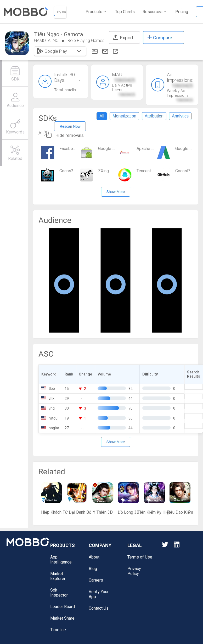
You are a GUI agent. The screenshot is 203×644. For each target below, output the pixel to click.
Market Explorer (58, 576)
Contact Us (99, 608)
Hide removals (65, 135)
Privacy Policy (134, 571)
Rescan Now (70, 126)
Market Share (62, 618)
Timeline (58, 630)
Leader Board (63, 607)
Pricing (182, 12)
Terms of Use (140, 557)
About (94, 557)
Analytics (180, 116)
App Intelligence (61, 560)
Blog (93, 569)
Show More (116, 192)
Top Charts (125, 12)
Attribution (154, 116)
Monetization (124, 116)
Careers (96, 580)
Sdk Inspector (59, 593)
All (102, 116)
